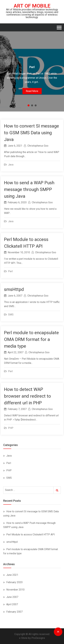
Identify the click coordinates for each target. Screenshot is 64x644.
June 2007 (12, 597)
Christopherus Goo (38, 146)
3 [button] (36, 105)
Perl (10, 271)
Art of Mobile (32, 6)
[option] (32, 71)
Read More (32, 91)
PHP (11, 428)
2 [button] (32, 105)
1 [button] (29, 105)
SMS (11, 315)
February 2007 (14, 612)
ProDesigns (38, 638)
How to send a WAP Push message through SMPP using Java (29, 189)
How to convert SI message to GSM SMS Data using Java (32, 133)
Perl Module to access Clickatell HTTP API (31, 535)
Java (11, 165)
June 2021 (12, 575)
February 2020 (14, 582)
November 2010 (15, 590)
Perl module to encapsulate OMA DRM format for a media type (31, 339)
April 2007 (12, 604)
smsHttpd (14, 289)
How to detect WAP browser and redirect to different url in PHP (27, 396)
